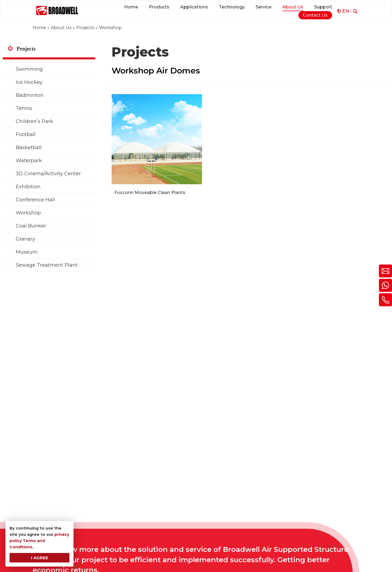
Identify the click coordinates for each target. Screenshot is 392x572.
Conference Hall (35, 200)
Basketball (29, 147)
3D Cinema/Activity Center (48, 174)
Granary (25, 239)
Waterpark (29, 161)
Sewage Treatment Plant (47, 265)
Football (26, 134)
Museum (27, 252)
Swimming (29, 69)
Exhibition (28, 187)
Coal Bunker (31, 226)
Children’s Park (34, 121)
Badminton (30, 95)
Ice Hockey (29, 82)
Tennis (24, 108)
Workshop (28, 213)
